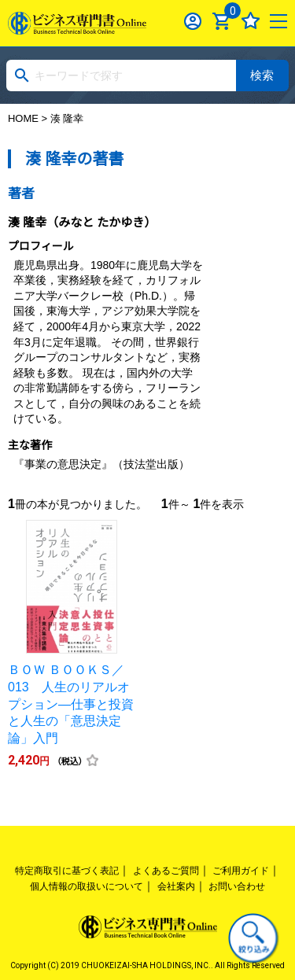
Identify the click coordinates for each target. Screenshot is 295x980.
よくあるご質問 (166, 871)
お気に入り (251, 21)
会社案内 (176, 886)
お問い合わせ (237, 886)
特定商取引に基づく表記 (67, 871)
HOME (23, 118)
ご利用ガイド (241, 871)
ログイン (193, 21)
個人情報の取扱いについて (87, 886)
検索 (262, 75)
